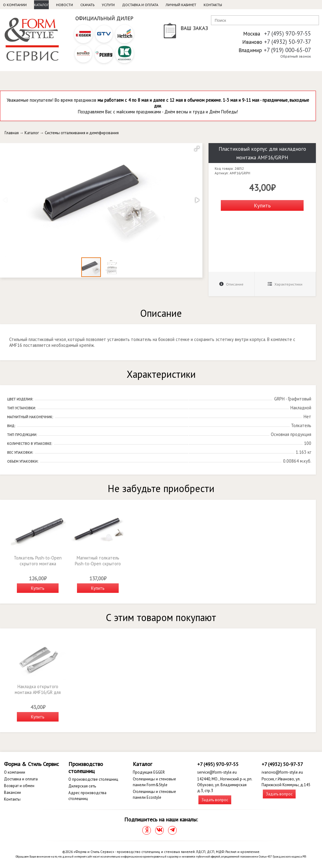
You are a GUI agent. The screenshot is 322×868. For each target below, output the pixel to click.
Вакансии (12, 792)
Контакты (213, 5)
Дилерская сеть (82, 786)
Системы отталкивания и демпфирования (82, 133)
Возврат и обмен (19, 786)
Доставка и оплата (140, 5)
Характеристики (285, 284)
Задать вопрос (215, 800)
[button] (197, 149)
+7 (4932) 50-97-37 (287, 42)
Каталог (41, 5)
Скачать (87, 5)
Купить (262, 205)
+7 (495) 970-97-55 (287, 33)
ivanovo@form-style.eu (282, 772)
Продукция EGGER (149, 772)
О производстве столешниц (93, 779)
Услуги (108, 5)
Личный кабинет (181, 5)
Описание (231, 284)
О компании (15, 5)
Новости (65, 5)
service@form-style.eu (217, 772)
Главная (12, 133)
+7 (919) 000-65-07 (287, 50)
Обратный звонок (296, 56)
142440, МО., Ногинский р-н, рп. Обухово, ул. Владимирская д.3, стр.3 (225, 785)
